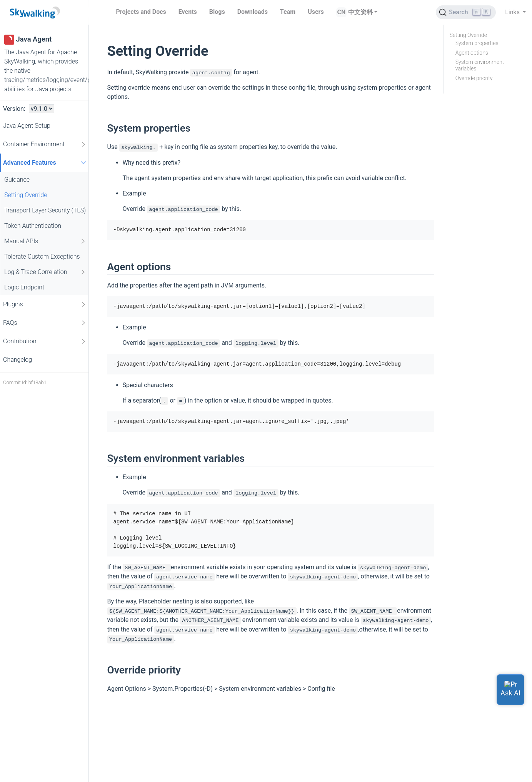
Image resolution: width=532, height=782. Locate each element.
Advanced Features (46, 163)
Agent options (472, 53)
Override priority (474, 78)
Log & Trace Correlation (45, 272)
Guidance (17, 180)
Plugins (45, 304)
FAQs (45, 323)
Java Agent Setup (27, 126)
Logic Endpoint (24, 287)
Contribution (45, 341)
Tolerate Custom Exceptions (42, 256)
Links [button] (513, 12)
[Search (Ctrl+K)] (466, 12)
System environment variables (480, 65)
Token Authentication (33, 226)
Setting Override (26, 195)
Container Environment (45, 144)
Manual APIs (45, 241)
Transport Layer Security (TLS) (45, 210)
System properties (477, 43)
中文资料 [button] (360, 12)
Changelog (18, 360)
